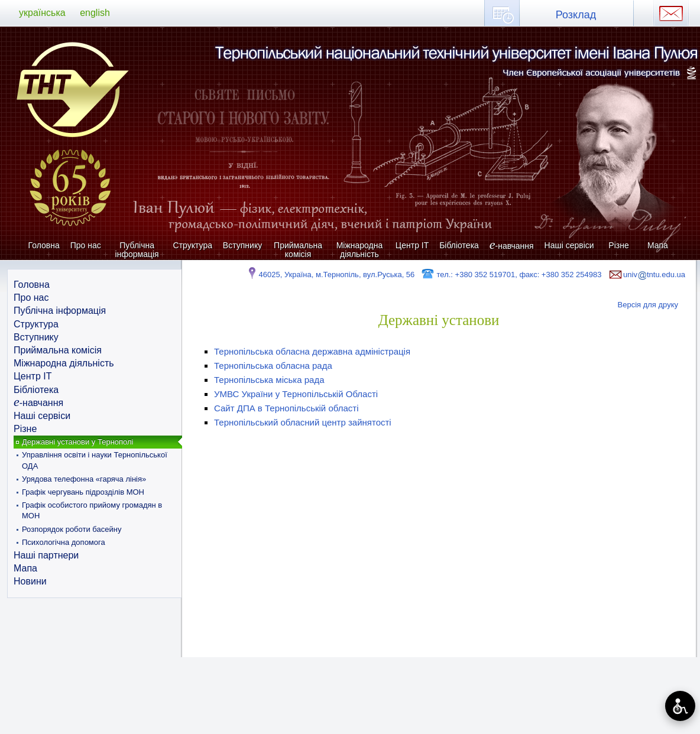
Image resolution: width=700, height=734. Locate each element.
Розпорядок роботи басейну (72, 529)
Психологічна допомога (64, 542)
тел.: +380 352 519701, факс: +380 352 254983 (511, 275)
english (95, 13)
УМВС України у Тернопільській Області (296, 394)
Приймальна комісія (298, 250)
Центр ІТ (412, 245)
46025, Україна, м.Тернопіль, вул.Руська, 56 (330, 275)
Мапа (658, 245)
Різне (618, 245)
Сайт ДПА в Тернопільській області (286, 408)
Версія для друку (648, 305)
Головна (44, 245)
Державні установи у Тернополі (78, 442)
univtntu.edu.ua (646, 275)
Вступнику (242, 245)
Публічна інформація (137, 250)
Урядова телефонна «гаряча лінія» (84, 479)
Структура (193, 245)
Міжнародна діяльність (360, 250)
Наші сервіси (569, 245)
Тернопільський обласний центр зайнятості (303, 422)
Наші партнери (46, 555)
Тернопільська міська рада (269, 380)
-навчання (512, 246)
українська (42, 13)
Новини (30, 581)
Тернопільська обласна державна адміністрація (312, 351)
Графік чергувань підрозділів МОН (83, 492)
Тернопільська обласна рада (273, 366)
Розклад (576, 15)
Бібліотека (459, 245)
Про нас (86, 245)
